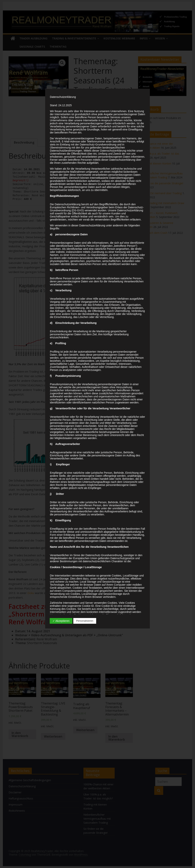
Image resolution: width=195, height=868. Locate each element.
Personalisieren (85, 621)
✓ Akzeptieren (61, 621)
